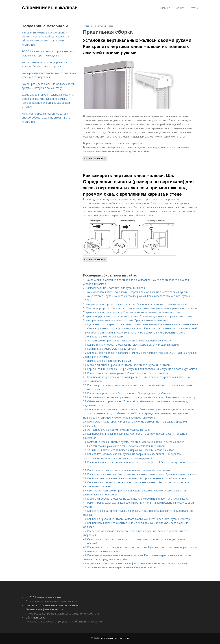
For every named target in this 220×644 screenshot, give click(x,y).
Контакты (31, 605)
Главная (165, 8)
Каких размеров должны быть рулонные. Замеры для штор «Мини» (128, 393)
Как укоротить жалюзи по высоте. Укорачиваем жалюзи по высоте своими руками (137, 292)
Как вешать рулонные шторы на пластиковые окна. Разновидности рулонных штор (139, 519)
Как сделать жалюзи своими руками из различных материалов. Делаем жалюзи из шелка (142, 474)
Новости (180, 8)
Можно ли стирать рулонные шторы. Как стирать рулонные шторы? (129, 365)
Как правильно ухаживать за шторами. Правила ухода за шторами (127, 320)
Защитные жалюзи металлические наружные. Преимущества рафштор (131, 450)
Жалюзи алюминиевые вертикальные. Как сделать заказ (122, 567)
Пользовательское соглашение (59, 605)
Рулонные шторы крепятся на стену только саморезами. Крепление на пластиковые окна (143, 324)
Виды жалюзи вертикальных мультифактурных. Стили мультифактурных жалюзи (137, 563)
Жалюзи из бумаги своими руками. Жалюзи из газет (119, 430)
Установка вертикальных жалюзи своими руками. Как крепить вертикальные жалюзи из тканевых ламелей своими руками (138, 47)
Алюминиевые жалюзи (50, 8)
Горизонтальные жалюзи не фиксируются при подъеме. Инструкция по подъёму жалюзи (142, 369)
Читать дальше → (95, 158)
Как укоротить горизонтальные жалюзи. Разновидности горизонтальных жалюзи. (136, 304)
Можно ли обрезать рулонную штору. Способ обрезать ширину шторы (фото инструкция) (46, 118)
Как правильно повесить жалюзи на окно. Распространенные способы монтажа (137, 478)
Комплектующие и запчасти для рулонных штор (115, 288)
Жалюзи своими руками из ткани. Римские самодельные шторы (126, 446)
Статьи (194, 8)
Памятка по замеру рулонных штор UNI (112, 349)
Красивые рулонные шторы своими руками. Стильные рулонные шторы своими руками (139, 316)
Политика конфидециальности (44, 609)
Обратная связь (35, 617)
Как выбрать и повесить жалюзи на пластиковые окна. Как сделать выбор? (134, 345)
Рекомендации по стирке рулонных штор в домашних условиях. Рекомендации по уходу (141, 397)
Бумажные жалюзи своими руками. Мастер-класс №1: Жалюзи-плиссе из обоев (136, 442)
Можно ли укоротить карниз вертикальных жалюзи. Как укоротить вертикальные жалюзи (141, 308)
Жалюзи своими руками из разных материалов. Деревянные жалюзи (129, 340)
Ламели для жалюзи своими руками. (109, 361)
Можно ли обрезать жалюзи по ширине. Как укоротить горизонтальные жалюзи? (138, 499)
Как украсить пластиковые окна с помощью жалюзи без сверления (129, 470)
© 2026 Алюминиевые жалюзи (44, 597)
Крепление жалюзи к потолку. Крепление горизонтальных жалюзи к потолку (133, 312)
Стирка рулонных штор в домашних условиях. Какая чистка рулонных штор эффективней (142, 328)
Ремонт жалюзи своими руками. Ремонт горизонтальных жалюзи (128, 373)
